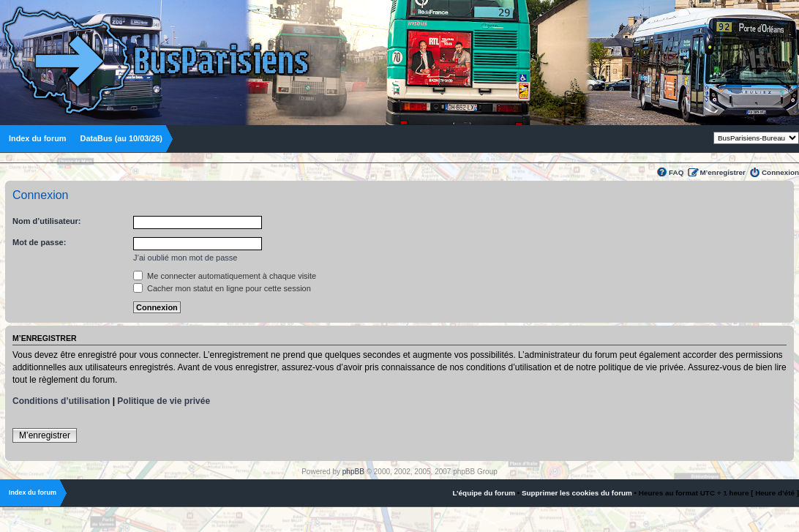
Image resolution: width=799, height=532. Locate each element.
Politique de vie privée (164, 401)
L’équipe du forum (484, 493)
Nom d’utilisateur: (47, 221)
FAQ (676, 172)
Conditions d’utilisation (61, 401)
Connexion (780, 172)
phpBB (353, 472)
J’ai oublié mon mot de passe (185, 258)
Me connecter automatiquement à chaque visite (225, 276)
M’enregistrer (723, 172)
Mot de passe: (39, 242)
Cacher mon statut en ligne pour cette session (222, 288)
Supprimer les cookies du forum (577, 493)
